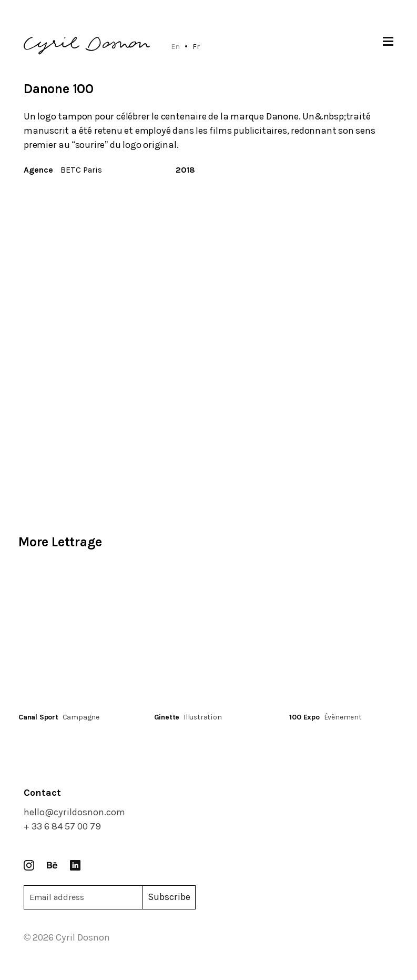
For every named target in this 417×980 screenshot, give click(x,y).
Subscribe (169, 897)
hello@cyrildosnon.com (74, 812)
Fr (196, 46)
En (175, 46)
